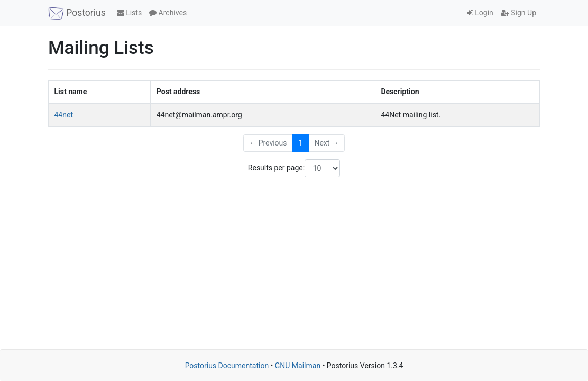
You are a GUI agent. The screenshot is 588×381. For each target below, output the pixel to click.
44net (64, 115)
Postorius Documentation (227, 366)
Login (480, 13)
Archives (168, 13)
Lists (129, 13)
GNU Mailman (298, 366)
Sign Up (518, 13)
